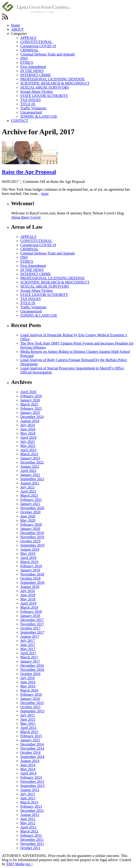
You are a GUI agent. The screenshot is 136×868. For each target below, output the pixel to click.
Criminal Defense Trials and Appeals (47, 54)
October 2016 (30, 674)
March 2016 (29, 690)
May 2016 (28, 686)
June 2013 (28, 798)
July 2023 (28, 442)
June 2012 (28, 819)
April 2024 (28, 437)
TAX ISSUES (31, 100)
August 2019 (30, 549)
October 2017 (30, 628)
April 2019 (28, 558)
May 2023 (28, 446)
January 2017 (30, 661)
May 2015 (28, 723)
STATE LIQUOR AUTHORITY (44, 96)
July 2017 (28, 641)
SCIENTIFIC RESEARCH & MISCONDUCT (55, 83)
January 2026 (30, 400)
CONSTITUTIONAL (36, 42)
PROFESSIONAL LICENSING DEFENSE (52, 79)
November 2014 (32, 748)
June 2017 (28, 645)
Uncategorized (31, 112)
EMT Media (15, 864)
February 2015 (31, 736)
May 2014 (28, 769)
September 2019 (32, 545)
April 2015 (28, 728)
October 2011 (30, 848)
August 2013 (30, 790)
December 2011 (32, 840)
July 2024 (28, 425)
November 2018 (32, 574)
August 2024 (30, 421)
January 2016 (30, 699)
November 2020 (32, 508)
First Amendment (33, 67)
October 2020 (30, 512)
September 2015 (32, 711)
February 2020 (31, 525)
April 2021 (28, 491)
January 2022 (30, 475)
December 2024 (32, 417)
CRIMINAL (29, 50)
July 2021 (28, 487)
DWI (24, 58)
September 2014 (32, 757)
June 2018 (28, 595)
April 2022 (28, 471)
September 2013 (32, 786)
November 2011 (32, 844)
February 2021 (31, 500)
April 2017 (28, 653)
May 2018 (28, 599)
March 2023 (29, 454)
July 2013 (28, 794)
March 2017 (29, 657)
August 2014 (30, 761)
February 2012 (31, 835)
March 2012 (29, 831)
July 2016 (28, 678)
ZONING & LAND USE (39, 116)
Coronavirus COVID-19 (38, 46)
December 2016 (32, 665)
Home (16, 25)
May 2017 (28, 649)
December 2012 (32, 811)
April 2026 (28, 392)
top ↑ (29, 864)
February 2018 (31, 612)
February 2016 (31, 694)
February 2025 (31, 408)
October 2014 (30, 753)
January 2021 (30, 504)
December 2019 (32, 533)
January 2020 (30, 529)
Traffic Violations (33, 108)
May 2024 (28, 433)
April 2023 (28, 450)
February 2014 (31, 777)
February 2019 (31, 566)
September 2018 (32, 583)
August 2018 (30, 587)
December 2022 (32, 462)
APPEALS (28, 38)
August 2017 (30, 636)
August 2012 (30, 815)
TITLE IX (28, 104)
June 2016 (28, 682)
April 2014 (28, 773)
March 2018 (29, 607)
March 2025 (29, 404)
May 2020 (28, 520)
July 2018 (28, 591)
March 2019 (29, 562)
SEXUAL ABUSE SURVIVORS (45, 87)
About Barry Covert (26, 217)
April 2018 (28, 603)
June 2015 (28, 719)
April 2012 (28, 827)
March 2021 (29, 495)
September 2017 (32, 632)
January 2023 (30, 458)
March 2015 (29, 732)
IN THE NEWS (32, 71)
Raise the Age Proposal (29, 172)
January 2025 (30, 413)
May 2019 (28, 554)
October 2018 (30, 578)
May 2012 (28, 823)
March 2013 (29, 802)
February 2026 (31, 396)
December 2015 (32, 703)
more (45, 194)
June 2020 (28, 516)
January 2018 (30, 616)
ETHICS (27, 63)
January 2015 (30, 740)
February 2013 (31, 806)
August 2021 (30, 483)
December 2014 (32, 744)
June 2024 (28, 429)
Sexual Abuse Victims (37, 92)
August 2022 (30, 466)
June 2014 (28, 765)
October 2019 (30, 541)
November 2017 (32, 624)
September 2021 (32, 479)
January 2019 (30, 570)
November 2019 (32, 537)
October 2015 (30, 707)
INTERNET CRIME (36, 75)
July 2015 (28, 715)
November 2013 (32, 782)
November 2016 (32, 670)
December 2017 (32, 620)
